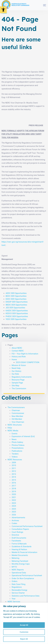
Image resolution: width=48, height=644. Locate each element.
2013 (14, 474)
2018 (14, 489)
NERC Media (13, 431)
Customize (24, 632)
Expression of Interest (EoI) (23, 436)
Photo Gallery (17, 442)
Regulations (17, 587)
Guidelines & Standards (22, 547)
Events (14, 434)
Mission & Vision (19, 365)
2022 (14, 500)
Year (14, 599)
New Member (17, 416)
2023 (14, 503)
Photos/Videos (18, 445)
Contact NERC (18, 351)
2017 (14, 486)
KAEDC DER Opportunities (17, 311)
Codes (14, 523)
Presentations (18, 448)
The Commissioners (16, 407)
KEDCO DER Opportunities (17, 313)
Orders (15, 581)
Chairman (16, 410)
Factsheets (16, 541)
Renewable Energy (19, 590)
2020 (14, 494)
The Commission (19, 389)
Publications (17, 451)
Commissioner (18, 413)
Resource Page (18, 380)
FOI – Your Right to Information (25, 354)
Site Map (15, 386)
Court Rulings (17, 532)
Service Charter (18, 593)
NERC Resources (15, 460)
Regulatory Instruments (22, 377)
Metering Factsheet (20, 561)
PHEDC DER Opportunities (17, 316)
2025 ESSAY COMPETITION (28, 362)
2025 (14, 509)
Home (14, 360)
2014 (14, 477)
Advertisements (18, 518)
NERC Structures (15, 425)
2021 (14, 497)
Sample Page (17, 383)
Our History (16, 371)
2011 (14, 468)
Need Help (16, 368)
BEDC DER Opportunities (16, 296)
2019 (14, 492)
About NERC (17, 348)
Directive (15, 535)
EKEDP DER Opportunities (17, 302)
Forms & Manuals (19, 544)
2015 (14, 480)
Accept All (24, 625)
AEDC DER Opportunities (16, 293)
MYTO (14, 567)
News (14, 439)
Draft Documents (19, 538)
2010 (14, 465)
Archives (15, 521)
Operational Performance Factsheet (27, 575)
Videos (15, 457)
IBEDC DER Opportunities (16, 305)
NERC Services (14, 602)
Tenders (15, 454)
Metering (15, 558)
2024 (14, 506)
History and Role (19, 357)
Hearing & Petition (19, 549)
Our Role (15, 374)
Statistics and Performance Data (25, 596)
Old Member (17, 419)
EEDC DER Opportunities (16, 299)
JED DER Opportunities (15, 308)
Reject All (24, 639)
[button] (3, 10)
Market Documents (20, 555)
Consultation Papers (20, 529)
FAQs (10, 428)
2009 (14, 463)
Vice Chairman (18, 422)
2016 (14, 483)
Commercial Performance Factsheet (27, 526)
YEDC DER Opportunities (16, 319)
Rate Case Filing (18, 584)
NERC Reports (18, 570)
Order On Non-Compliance (23, 578)
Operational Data (19, 573)
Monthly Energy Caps (21, 564)
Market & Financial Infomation (24, 552)
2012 (14, 471)
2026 (14, 515)
